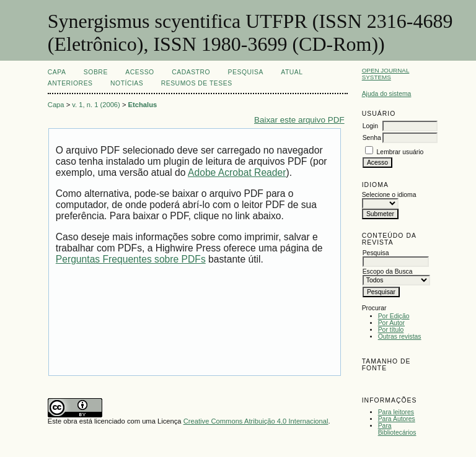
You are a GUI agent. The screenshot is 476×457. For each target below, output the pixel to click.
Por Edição (394, 316)
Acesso (139, 72)
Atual (292, 72)
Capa (57, 72)
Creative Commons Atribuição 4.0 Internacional (256, 421)
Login (370, 126)
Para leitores (396, 412)
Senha (372, 138)
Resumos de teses (197, 83)
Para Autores (397, 419)
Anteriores (70, 83)
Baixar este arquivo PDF (299, 120)
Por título (391, 330)
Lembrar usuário (400, 152)
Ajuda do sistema (387, 94)
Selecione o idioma (389, 195)
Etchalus (143, 105)
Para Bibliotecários (397, 429)
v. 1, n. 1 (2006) (96, 105)
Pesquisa (246, 72)
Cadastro (191, 72)
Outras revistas (400, 337)
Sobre (96, 72)
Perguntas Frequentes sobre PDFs (131, 259)
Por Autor (391, 323)
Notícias (127, 83)
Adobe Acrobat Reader (237, 172)
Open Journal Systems (386, 74)
